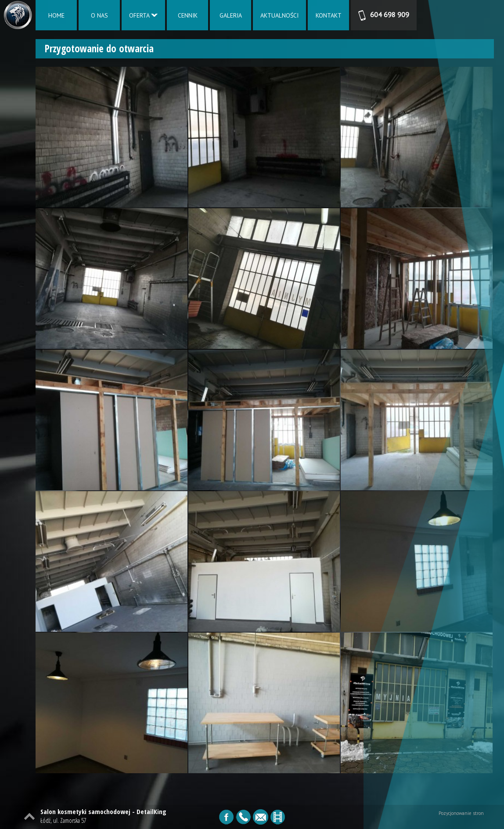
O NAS (99, 15)
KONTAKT (329, 15)
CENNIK (188, 15)
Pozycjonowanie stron (461, 813)
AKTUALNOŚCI (279, 15)
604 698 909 (384, 15)
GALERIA (231, 15)
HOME (56, 15)
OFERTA (143, 15)
